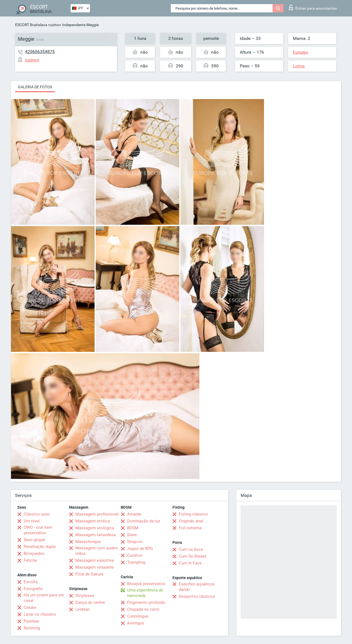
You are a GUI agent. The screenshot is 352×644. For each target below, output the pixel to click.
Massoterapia (88, 542)
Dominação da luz (144, 521)
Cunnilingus (138, 616)
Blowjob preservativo (146, 584)
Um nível (32, 521)
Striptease (85, 596)
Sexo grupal (34, 540)
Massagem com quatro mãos (97, 551)
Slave (132, 535)
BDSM (133, 528)
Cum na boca (191, 549)
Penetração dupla (40, 547)
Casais (30, 607)
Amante (134, 514)
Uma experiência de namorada (145, 593)
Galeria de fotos (35, 87)
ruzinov (55, 25)
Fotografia (33, 589)
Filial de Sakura (89, 574)
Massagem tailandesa (96, 535)
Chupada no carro (143, 609)
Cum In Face (190, 563)
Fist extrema (190, 528)
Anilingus (136, 623)
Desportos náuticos (197, 596)
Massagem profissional (97, 514)
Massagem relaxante (94, 567)
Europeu (300, 52)
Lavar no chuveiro (40, 614)
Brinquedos (34, 553)
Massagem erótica (93, 521)
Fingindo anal (191, 521)
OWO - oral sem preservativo (38, 530)
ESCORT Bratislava (31, 25)
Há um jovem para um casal (44, 598)
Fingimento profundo (146, 602)
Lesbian (82, 609)
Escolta (31, 582)
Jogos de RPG (140, 549)
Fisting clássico (193, 514)
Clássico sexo (37, 514)
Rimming (32, 628)
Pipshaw (31, 621)
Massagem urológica (95, 528)
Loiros (299, 66)
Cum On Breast (193, 556)
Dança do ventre (90, 602)
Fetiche (30, 560)
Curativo (135, 555)
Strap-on (135, 542)
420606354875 (40, 52)
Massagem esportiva (95, 560)
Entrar (313, 7)
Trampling (136, 562)
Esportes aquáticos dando (197, 587)
